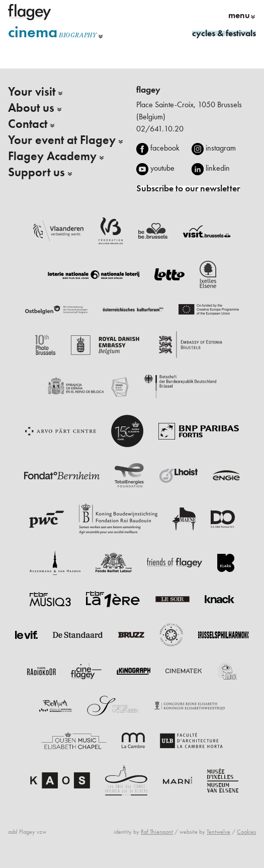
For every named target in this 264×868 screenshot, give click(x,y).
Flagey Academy (52, 156)
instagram (221, 148)
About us (31, 108)
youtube (162, 168)
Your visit (32, 92)
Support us (36, 172)
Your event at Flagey (62, 140)
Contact (28, 124)
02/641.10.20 (160, 129)
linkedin (218, 168)
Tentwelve (218, 832)
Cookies (246, 832)
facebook (165, 148)
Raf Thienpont (157, 832)
